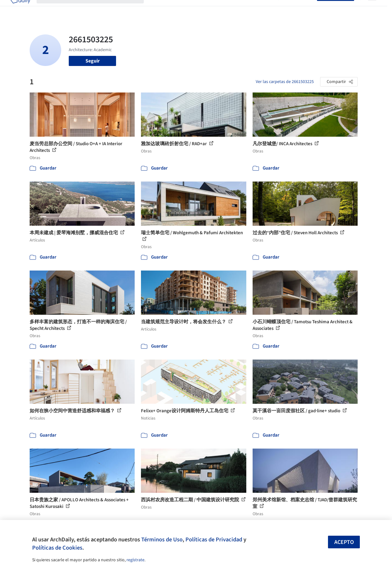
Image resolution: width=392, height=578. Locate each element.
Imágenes (178, 9)
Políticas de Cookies (57, 548)
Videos (265, 9)
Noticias (244, 9)
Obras (157, 9)
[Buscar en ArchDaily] (95, 9)
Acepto (344, 542)
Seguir (93, 61)
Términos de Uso (162, 539)
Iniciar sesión (299, 9)
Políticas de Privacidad (214, 539)
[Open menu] (372, 9)
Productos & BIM (212, 9)
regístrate (135, 560)
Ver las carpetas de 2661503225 (285, 82)
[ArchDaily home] (20, 9)
